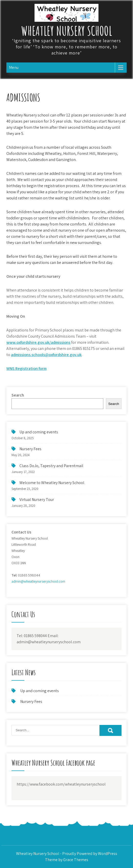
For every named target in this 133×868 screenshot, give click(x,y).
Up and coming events (39, 432)
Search (18, 395)
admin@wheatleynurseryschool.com (38, 581)
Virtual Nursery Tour (37, 500)
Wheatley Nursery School (67, 31)
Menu (14, 67)
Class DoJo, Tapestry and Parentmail (51, 466)
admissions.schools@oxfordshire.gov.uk (46, 355)
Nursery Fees (30, 449)
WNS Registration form (26, 368)
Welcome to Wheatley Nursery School (52, 483)
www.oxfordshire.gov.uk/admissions (38, 342)
